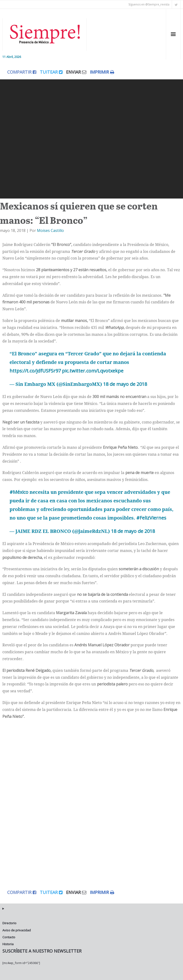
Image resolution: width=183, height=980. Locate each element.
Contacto (9, 937)
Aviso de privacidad (17, 930)
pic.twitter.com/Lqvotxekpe (93, 371)
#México (19, 492)
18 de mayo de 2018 (125, 384)
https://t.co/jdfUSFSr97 (35, 371)
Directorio (9, 923)
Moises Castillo (50, 230)
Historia (8, 944)
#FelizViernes (151, 518)
